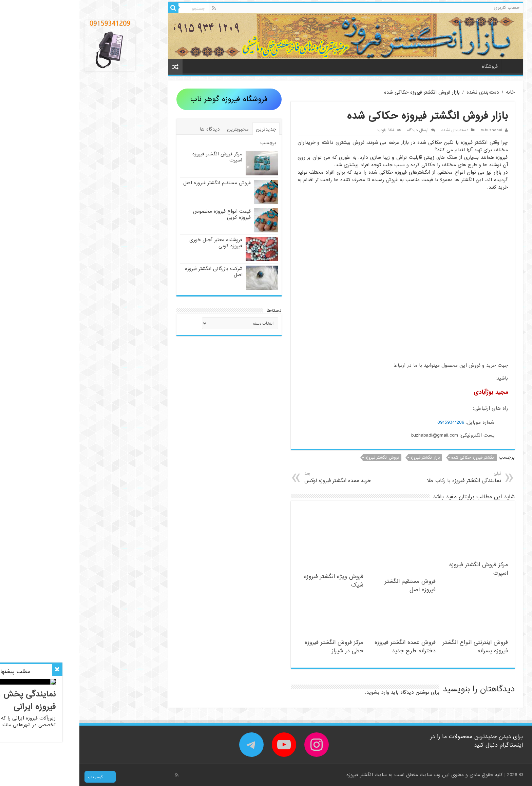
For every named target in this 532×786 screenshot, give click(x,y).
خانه (431, 66)
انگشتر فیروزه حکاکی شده (394, 458)
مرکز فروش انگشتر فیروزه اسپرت (138, 157)
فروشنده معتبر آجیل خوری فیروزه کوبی (136, 243)
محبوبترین (158, 129)
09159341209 (372, 422)
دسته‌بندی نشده (403, 92)
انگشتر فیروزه (281, 775)
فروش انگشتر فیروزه (303, 458)
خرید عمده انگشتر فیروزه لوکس (273, 477)
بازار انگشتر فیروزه (346, 458)
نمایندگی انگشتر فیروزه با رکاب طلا (373, 477)
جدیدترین (187, 129)
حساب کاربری (427, 8)
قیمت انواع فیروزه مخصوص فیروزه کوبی (142, 214)
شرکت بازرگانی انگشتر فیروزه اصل (134, 272)
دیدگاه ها (130, 129)
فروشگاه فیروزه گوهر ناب (150, 99)
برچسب (189, 143)
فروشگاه (410, 66)
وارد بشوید (298, 692)
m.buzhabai (412, 130)
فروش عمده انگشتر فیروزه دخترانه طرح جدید (326, 647)
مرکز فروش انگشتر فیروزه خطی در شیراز (255, 647)
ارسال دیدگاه (338, 130)
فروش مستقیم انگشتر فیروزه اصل (331, 586)
